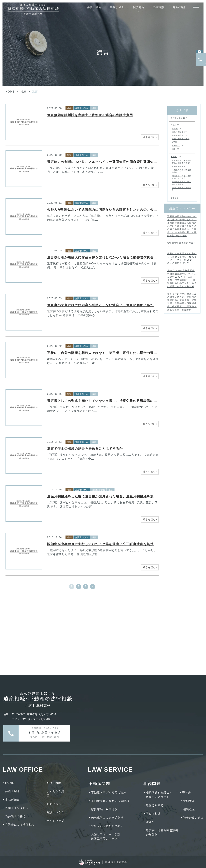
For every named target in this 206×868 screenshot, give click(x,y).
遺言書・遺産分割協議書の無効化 (162, 832)
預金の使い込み (193, 818)
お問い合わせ (55, 804)
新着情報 (175, 198)
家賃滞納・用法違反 (104, 809)
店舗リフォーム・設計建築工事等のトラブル (106, 836)
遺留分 (175, 129)
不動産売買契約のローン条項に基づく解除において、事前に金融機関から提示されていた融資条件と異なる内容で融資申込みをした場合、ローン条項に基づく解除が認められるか (182, 226)
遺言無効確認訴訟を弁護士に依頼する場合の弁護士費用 (90, 115)
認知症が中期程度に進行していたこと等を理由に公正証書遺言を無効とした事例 (109, 544)
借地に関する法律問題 (182, 188)
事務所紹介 (117, 7)
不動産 (174, 157)
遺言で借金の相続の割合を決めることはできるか (85, 449)
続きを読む (150, 137)
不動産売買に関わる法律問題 (110, 801)
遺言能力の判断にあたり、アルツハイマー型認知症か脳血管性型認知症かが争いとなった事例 (119, 162)
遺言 (94, 108)
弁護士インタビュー (18, 808)
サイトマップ (55, 821)
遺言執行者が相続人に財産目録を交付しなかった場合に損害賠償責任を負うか (107, 257)
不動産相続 (153, 814)
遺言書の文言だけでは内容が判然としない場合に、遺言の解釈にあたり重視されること (114, 305)
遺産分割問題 (155, 805)
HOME (10, 92)
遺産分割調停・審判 (181, 139)
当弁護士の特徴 (15, 816)
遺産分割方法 (178, 135)
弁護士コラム (82, 108)
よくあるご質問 (55, 793)
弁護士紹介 (94, 7)
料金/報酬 (179, 7)
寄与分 (175, 142)
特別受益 (176, 146)
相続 (23, 92)
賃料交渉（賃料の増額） (107, 826)
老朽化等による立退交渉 (107, 818)
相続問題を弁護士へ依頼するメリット (159, 795)
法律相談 (158, 7)
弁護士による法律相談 (20, 825)
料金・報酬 (54, 783)
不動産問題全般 (179, 166)
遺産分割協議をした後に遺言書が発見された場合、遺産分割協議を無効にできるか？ (112, 496)
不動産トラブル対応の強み (109, 793)
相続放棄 (189, 809)
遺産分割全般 (98, 490)
